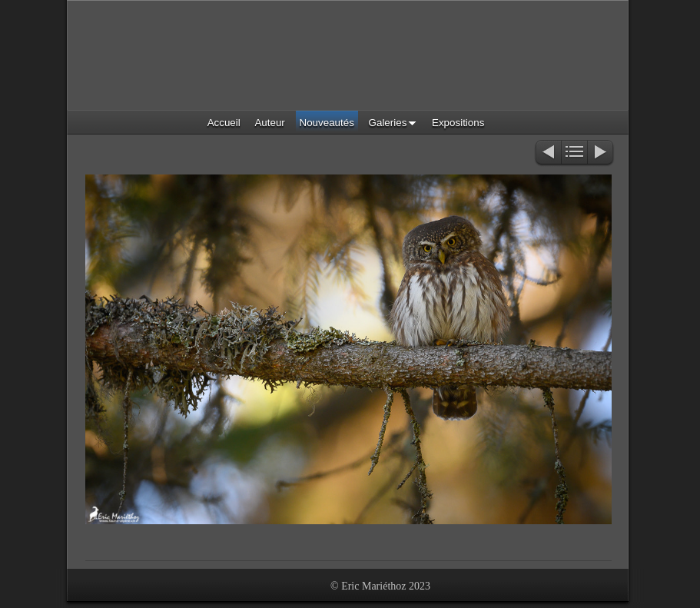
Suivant (601, 153)
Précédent (547, 153)
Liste (574, 153)
